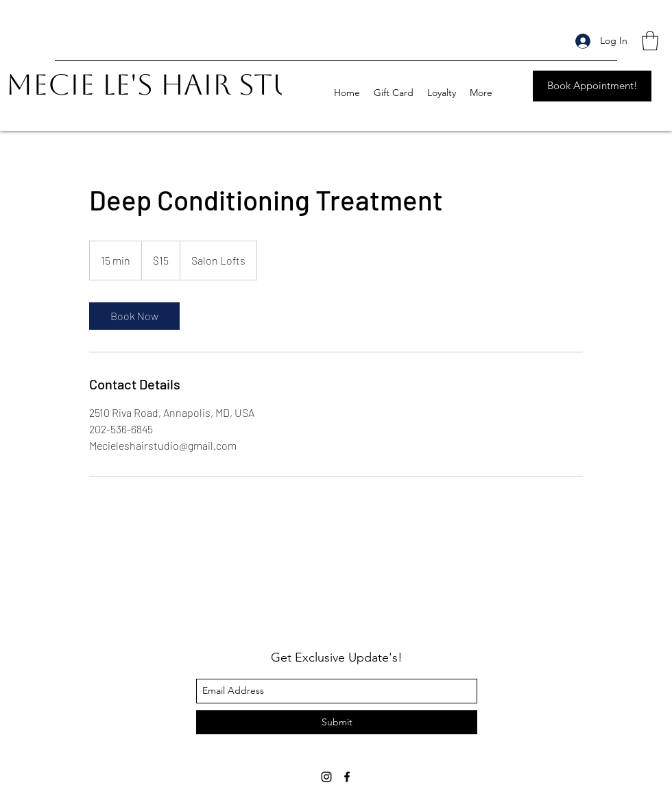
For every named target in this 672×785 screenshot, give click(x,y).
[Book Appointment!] (592, 86)
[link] (134, 316)
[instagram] (326, 777)
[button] (650, 41)
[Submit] (337, 722)
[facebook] (347, 777)
